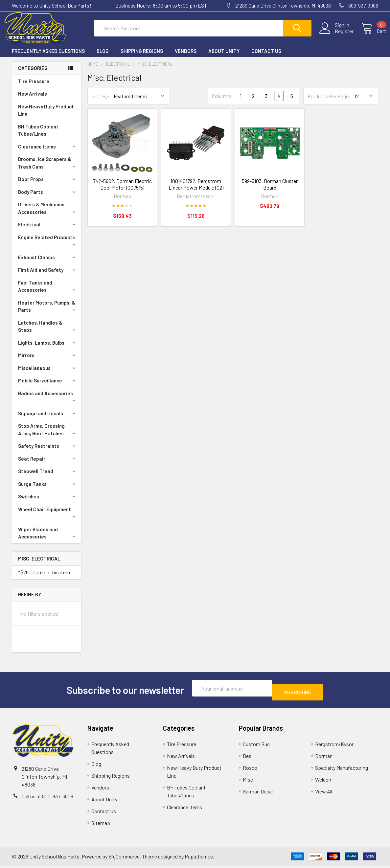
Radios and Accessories (48, 402)
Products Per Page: (329, 102)
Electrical (48, 230)
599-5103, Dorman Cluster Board (270, 190)
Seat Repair (48, 465)
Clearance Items (48, 152)
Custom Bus (256, 746)
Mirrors (48, 361)
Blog (103, 57)
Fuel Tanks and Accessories (48, 292)
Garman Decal (258, 793)
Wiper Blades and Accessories (48, 539)
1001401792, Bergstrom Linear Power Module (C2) (196, 190)
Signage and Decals (48, 419)
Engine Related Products (48, 246)
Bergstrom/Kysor (334, 746)
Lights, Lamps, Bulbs (48, 349)
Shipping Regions (142, 57)
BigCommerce (124, 858)
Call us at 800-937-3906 (47, 798)
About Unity (224, 57)
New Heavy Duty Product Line (46, 116)
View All (324, 793)
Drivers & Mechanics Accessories (48, 214)
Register (336, 35)
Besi (248, 758)
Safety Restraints (48, 452)
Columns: (222, 102)
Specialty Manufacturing (342, 770)
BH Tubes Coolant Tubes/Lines (38, 136)
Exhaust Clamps (48, 263)
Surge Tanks (48, 490)
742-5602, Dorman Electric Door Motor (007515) (122, 190)
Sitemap (101, 825)
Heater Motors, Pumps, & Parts (48, 312)
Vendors (186, 57)
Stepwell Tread (48, 477)
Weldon (323, 781)
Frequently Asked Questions (48, 57)
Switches (48, 502)
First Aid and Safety (48, 276)
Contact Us (266, 57)
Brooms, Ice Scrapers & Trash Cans (48, 169)
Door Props (48, 185)
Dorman (324, 758)
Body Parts (48, 198)
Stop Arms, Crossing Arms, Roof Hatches (48, 435)
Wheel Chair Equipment (48, 518)
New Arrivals (33, 100)
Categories (33, 74)
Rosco (250, 770)
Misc (248, 781)
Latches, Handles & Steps (48, 332)
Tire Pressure (34, 87)
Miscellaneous (48, 374)
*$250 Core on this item (44, 578)
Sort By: (101, 102)
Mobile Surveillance (48, 386)
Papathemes (199, 858)
